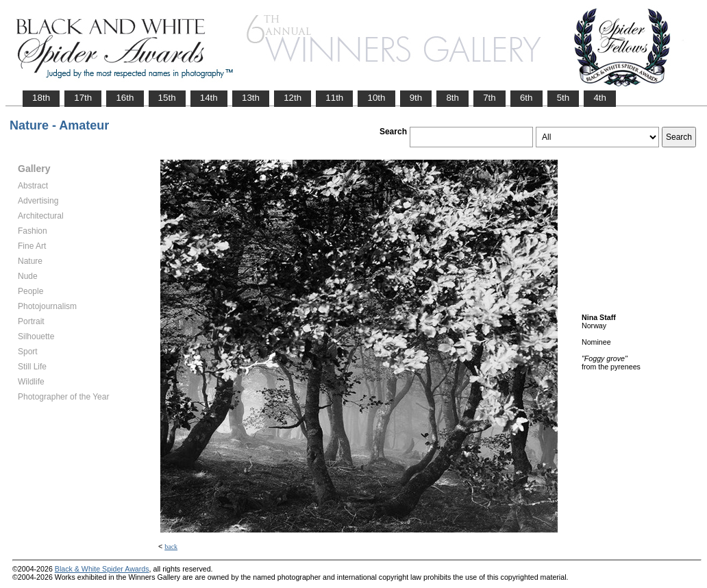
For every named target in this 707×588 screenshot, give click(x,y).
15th (167, 98)
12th (293, 98)
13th (251, 98)
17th (83, 98)
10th (376, 98)
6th (526, 98)
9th (416, 98)
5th (563, 98)
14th (209, 98)
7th (489, 98)
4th (600, 98)
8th (452, 98)
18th (41, 98)
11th (334, 98)
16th (125, 98)
